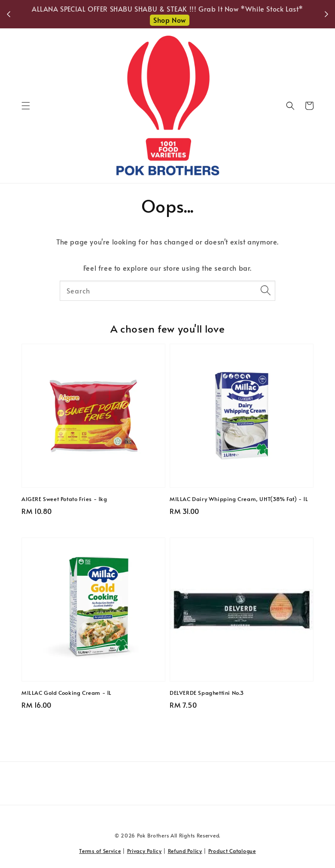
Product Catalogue (232, 851)
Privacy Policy (145, 851)
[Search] (265, 290)
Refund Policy (185, 851)
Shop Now (170, 20)
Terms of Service (100, 851)
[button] (26, 106)
